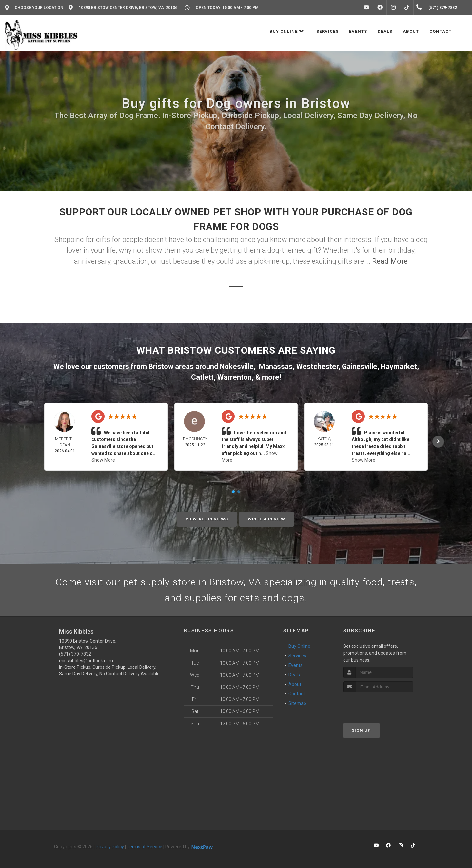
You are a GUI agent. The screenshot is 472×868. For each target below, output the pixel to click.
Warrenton (235, 377)
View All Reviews (207, 519)
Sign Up (361, 730)
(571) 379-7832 (75, 654)
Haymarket (399, 366)
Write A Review (266, 519)
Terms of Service (145, 847)
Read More (390, 261)
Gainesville (360, 366)
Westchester (317, 366)
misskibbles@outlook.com (86, 661)
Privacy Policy (110, 847)
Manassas (276, 366)
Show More (103, 460)
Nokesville (237, 366)
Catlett (202, 377)
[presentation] (378, 705)
